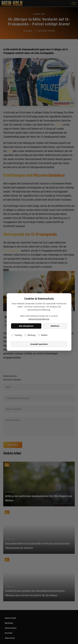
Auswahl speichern (39, 344)
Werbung (30, 335)
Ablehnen (55, 326)
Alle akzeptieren (26, 326)
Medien (43, 335)
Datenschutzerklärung (39, 319)
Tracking (17, 335)
